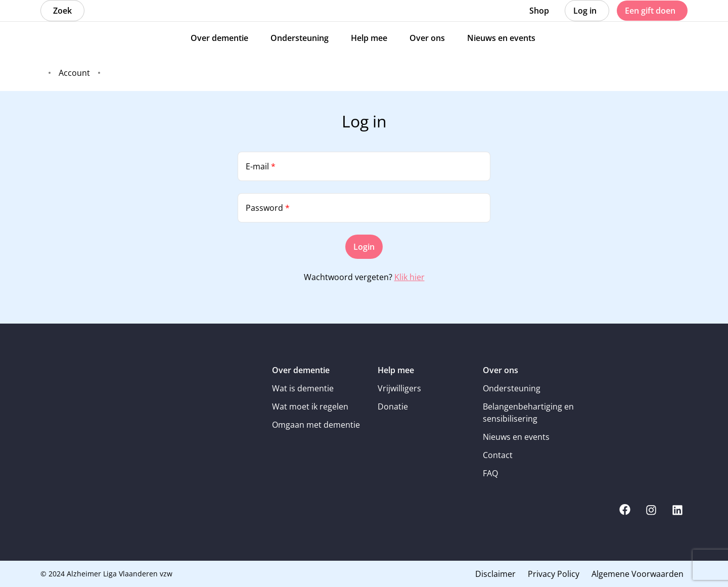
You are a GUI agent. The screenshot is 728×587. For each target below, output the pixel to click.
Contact (498, 455)
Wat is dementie (303, 388)
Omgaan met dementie (316, 425)
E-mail (261, 166)
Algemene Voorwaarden (638, 574)
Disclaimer (495, 574)
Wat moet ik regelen (310, 407)
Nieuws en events (516, 437)
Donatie (393, 407)
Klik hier (409, 277)
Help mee (396, 370)
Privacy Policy (554, 574)
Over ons (500, 370)
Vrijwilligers (399, 388)
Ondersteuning (512, 388)
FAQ (490, 473)
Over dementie (301, 370)
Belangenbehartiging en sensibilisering (528, 413)
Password (268, 208)
